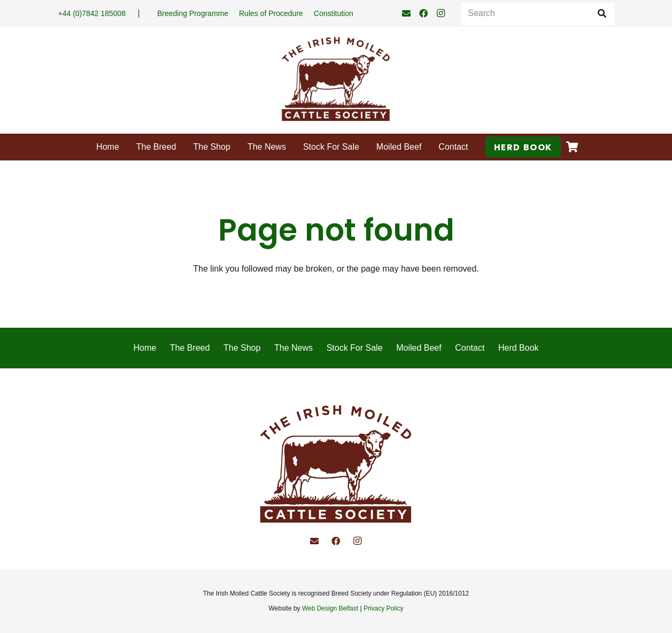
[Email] (406, 13)
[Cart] (573, 147)
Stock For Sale (355, 348)
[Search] (537, 14)
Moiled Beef (419, 348)
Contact (470, 348)
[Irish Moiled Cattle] (336, 80)
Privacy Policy (384, 608)
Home (145, 348)
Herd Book (519, 348)
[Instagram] (441, 13)
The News (293, 348)
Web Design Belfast (330, 608)
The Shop (242, 348)
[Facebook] (423, 13)
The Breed (190, 348)
